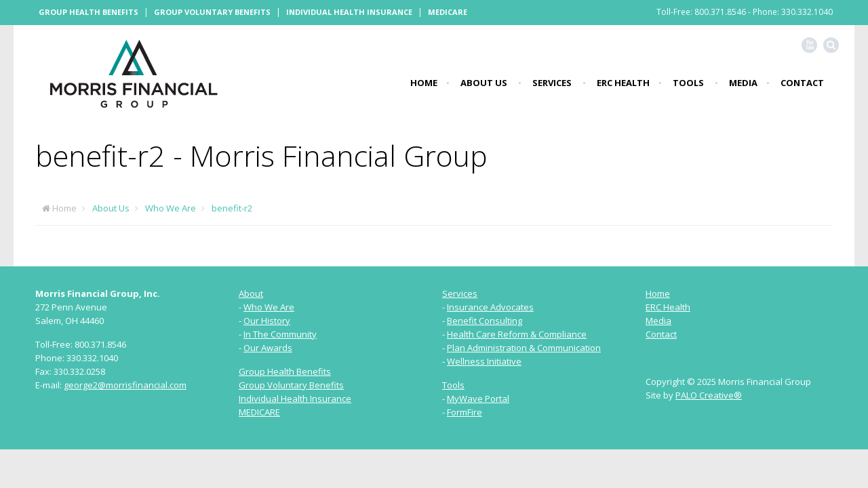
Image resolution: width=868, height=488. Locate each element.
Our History (267, 321)
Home (424, 83)
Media (743, 83)
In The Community (280, 334)
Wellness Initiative (484, 361)
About (251, 293)
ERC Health (623, 83)
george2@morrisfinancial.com (125, 385)
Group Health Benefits (88, 12)
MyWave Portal (478, 399)
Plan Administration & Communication (524, 348)
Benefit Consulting (485, 321)
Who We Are (171, 208)
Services (552, 83)
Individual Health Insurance (349, 12)
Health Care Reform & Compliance (517, 334)
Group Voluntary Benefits (212, 12)
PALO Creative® (709, 395)
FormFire (465, 412)
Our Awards (268, 348)
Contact (802, 83)
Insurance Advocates (490, 307)
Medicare (448, 12)
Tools (688, 83)
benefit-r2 (232, 208)
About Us (484, 83)
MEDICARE (259, 412)
